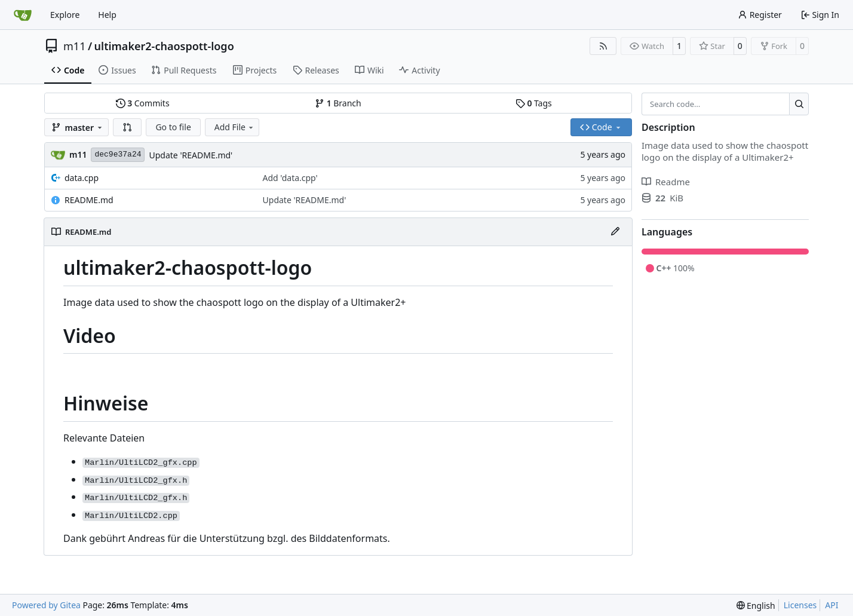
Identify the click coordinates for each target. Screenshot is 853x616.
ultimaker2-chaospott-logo (164, 46)
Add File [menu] (235, 127)
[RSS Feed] (603, 46)
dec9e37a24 (118, 154)
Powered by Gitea (46, 605)
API (831, 605)
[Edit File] (615, 232)
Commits (143, 103)
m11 (74, 46)
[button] (127, 127)
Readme (666, 182)
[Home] (23, 15)
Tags (534, 103)
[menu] (756, 606)
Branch (338, 103)
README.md (89, 200)
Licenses (800, 605)
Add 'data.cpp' (290, 178)
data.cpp (82, 178)
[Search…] (799, 104)
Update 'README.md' (191, 155)
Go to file (173, 127)
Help (107, 15)
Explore (65, 15)
